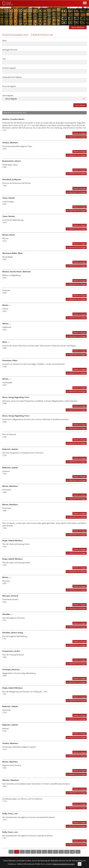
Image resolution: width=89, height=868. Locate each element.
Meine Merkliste (78, 27)
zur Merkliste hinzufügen (76, 137)
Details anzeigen (80, 133)
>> (78, 852)
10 (67, 852)
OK (80, 864)
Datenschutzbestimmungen (64, 864)
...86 (72, 852)
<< (11, 852)
